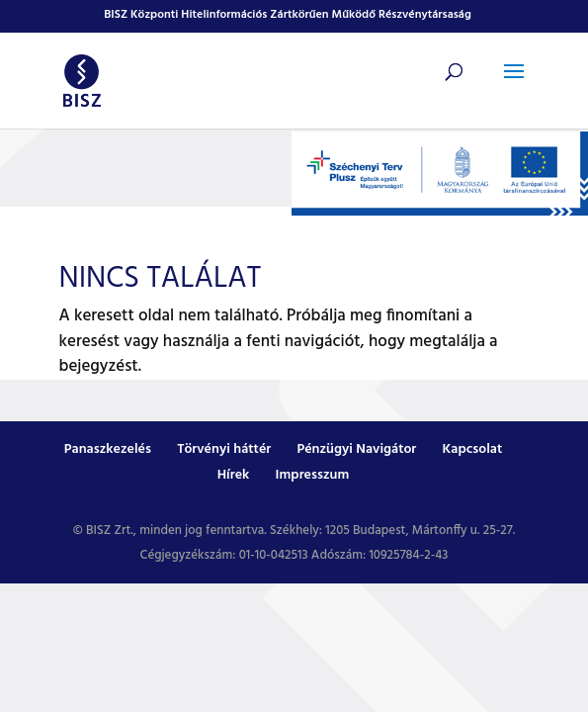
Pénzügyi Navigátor (356, 449)
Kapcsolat (473, 449)
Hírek (234, 475)
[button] (514, 84)
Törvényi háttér (224, 449)
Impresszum (313, 475)
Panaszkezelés (108, 449)
